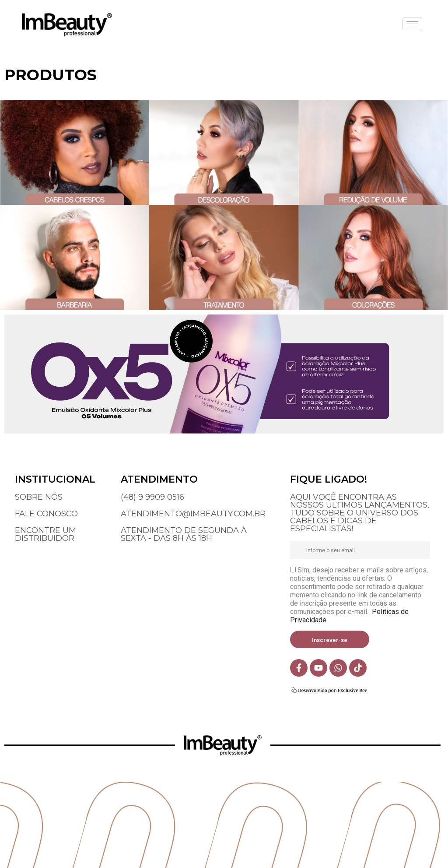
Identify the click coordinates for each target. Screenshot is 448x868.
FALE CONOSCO (46, 514)
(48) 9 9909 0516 (152, 497)
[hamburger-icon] (412, 24)
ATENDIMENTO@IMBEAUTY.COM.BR (193, 514)
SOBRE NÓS (39, 497)
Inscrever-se (330, 640)
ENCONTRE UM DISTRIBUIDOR (45, 534)
